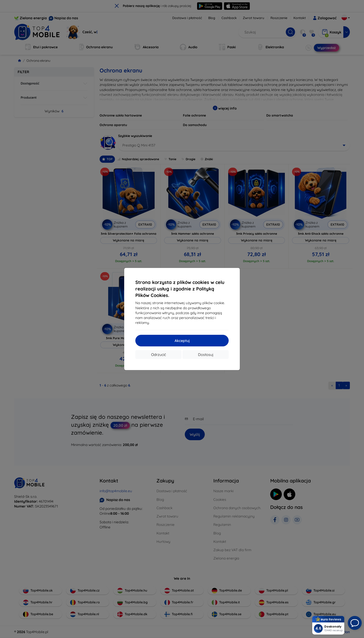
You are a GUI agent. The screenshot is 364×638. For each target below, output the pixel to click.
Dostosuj (206, 355)
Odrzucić (159, 355)
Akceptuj (182, 341)
